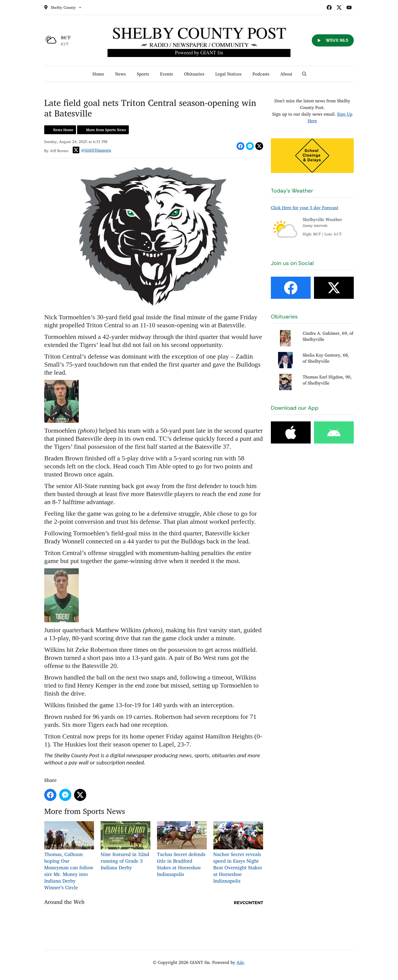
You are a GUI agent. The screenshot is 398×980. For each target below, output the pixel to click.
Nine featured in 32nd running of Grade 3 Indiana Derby (125, 846)
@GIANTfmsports (92, 150)
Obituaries (194, 74)
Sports (143, 74)
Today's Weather (292, 191)
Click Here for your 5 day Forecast (305, 208)
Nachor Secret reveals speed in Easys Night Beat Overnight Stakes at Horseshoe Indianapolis (238, 853)
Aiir (240, 962)
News (121, 74)
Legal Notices (228, 74)
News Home (63, 130)
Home (98, 74)
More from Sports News (106, 130)
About (286, 74)
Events (167, 74)
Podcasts (261, 74)
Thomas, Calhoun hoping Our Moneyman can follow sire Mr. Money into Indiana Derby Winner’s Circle (69, 856)
